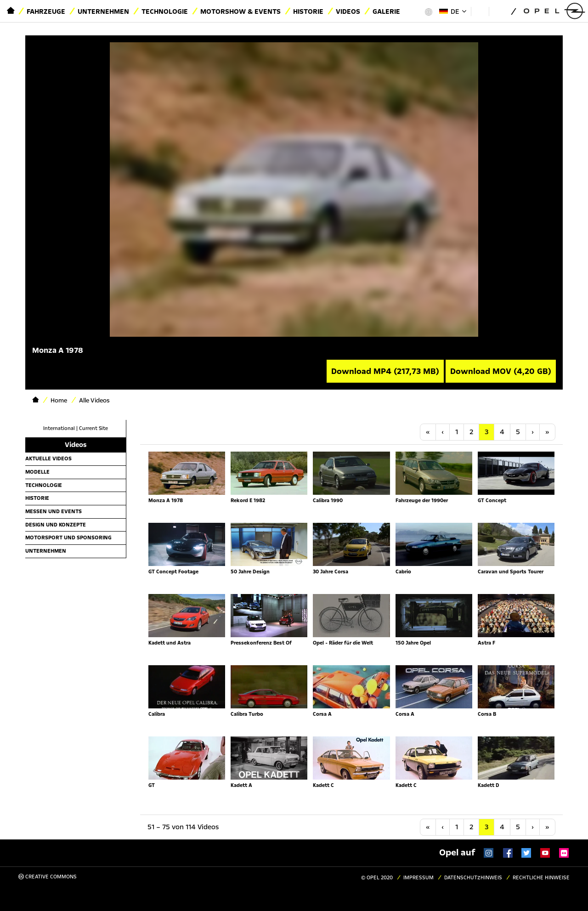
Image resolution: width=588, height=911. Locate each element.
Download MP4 (385, 371)
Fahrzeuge (46, 11)
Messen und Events (54, 511)
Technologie (165, 11)
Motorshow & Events (240, 11)
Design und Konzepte (56, 525)
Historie (308, 11)
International (59, 428)
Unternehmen (103, 11)
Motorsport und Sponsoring (68, 538)
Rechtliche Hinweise (541, 878)
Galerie (386, 11)
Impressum (418, 878)
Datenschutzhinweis (473, 878)
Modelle (37, 472)
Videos (348, 11)
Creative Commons (48, 877)
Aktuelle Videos (48, 458)
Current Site (93, 428)
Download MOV (501, 371)
